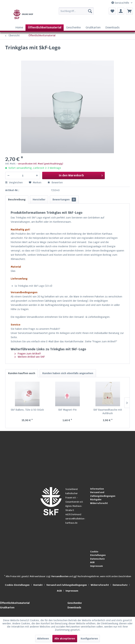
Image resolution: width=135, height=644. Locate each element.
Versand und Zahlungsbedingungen (102, 494)
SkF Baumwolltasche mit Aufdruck (108, 411)
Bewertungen (64, 200)
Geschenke (75, 603)
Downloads (74, 608)
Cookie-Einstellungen (98, 553)
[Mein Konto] (121, 11)
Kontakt (38, 585)
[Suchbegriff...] (76, 11)
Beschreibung (17, 200)
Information (97, 489)
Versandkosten (60, 576)
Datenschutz (97, 559)
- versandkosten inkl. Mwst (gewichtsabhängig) (40, 164)
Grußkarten (7, 608)
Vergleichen (14, 182)
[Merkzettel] (112, 11)
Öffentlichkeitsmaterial (15, 603)
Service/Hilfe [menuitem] (121, 3)
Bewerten (55, 182)
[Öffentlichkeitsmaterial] (45, 27)
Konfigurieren (89, 639)
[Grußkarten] (93, 27)
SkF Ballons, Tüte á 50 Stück (27, 410)
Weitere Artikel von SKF (30, 357)
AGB (92, 562)
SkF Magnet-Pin (67, 410)
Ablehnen (43, 639)
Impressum (97, 566)
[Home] (19, 27)
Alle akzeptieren (65, 639)
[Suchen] (90, 11)
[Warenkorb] (129, 11)
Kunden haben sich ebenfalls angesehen (68, 373)
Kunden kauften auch (22, 373)
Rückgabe (96, 500)
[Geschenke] (73, 27)
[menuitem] (72, 11)
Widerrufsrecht (99, 503)
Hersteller (39, 200)
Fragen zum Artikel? (28, 354)
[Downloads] (112, 27)
